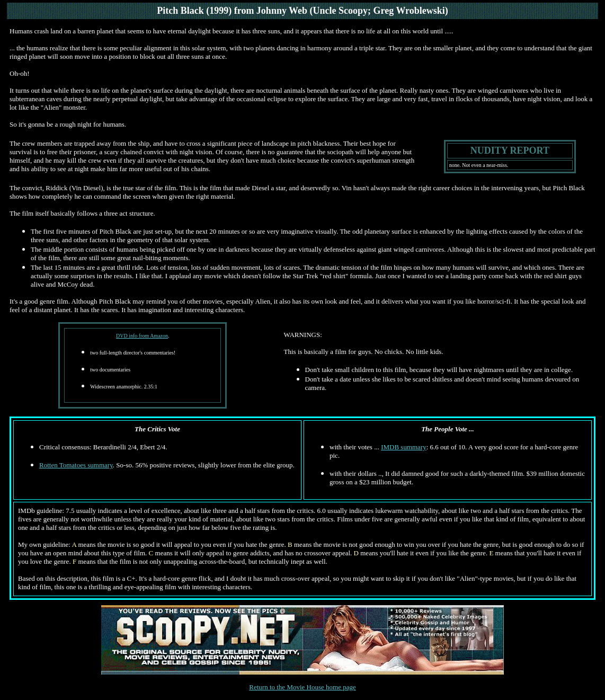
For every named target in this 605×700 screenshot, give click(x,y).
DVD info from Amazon (142, 336)
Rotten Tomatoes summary (76, 465)
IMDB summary (404, 447)
